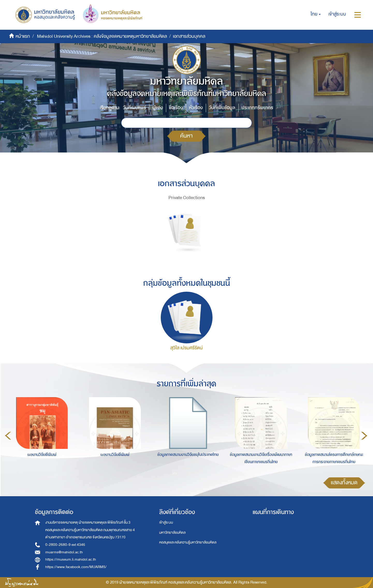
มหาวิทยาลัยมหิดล (172, 533)
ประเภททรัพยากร (257, 108)
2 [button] (182, 473)
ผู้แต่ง (158, 108)
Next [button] (364, 436)
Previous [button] (8, 436)
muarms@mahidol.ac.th (64, 552)
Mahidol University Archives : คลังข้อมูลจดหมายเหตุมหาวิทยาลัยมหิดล (102, 36)
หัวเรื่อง (196, 108)
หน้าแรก (23, 36)
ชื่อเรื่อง (176, 108)
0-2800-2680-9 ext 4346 (65, 545)
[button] (316, 14)
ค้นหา (186, 136)
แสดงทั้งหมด (344, 483)
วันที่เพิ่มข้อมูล (222, 108)
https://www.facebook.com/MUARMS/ (76, 567)
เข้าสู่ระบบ (166, 522)
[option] (41, 435)
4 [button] (198, 473)
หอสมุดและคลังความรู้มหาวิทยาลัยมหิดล (188, 542)
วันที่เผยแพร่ (134, 108)
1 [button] (174, 473)
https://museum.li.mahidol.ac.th (71, 559)
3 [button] (190, 473)
